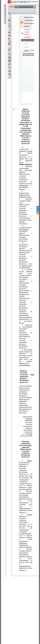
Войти (26, 51)
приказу (29, 419)
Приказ (30, 461)
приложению (24, 185)
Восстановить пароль (29, 55)
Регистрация (35, 1)
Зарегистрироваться (29, 53)
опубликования (24, 365)
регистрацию (24, 229)
